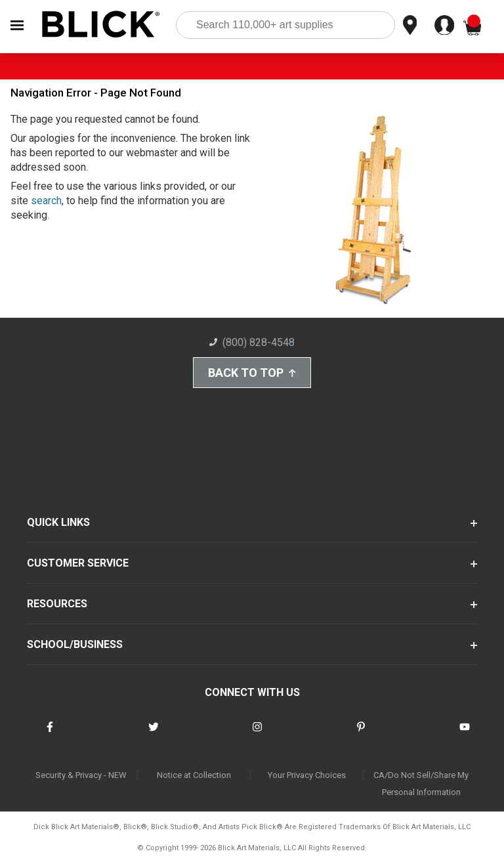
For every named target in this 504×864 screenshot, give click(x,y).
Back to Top (252, 373)
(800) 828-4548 (252, 342)
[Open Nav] (17, 25)
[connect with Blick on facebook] (50, 735)
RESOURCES (57, 604)
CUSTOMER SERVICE (78, 563)
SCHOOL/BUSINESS (75, 644)
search (46, 201)
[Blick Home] (101, 25)
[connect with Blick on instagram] (257, 735)
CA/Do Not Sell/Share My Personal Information (421, 784)
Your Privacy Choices (307, 775)
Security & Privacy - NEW (81, 775)
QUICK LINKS (58, 522)
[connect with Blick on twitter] (154, 735)
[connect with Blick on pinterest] (361, 735)
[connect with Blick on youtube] (465, 735)
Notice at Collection (194, 775)
